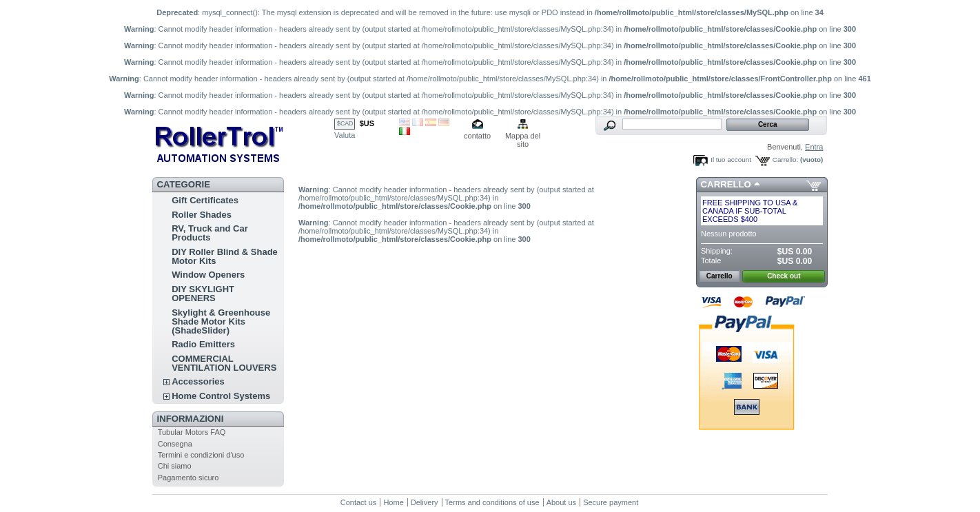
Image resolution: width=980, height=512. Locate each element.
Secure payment (611, 502)
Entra (814, 147)
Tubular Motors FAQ (192, 432)
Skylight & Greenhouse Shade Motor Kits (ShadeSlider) (221, 321)
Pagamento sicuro (188, 478)
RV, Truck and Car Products (210, 233)
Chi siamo (175, 466)
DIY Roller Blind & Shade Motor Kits (225, 256)
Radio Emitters (203, 344)
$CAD (345, 123)
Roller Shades (202, 215)
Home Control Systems (221, 396)
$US (367, 123)
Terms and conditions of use (492, 502)
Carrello (726, 184)
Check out (784, 276)
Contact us (359, 502)
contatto (477, 136)
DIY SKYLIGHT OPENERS (203, 294)
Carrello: (785, 160)
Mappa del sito (523, 137)
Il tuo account (731, 160)
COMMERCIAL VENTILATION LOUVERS (224, 363)
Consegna (175, 444)
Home (393, 502)
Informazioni (191, 419)
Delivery (425, 502)
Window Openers (208, 275)
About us (561, 502)
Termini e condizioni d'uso (201, 455)
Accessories (198, 381)
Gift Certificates (205, 200)
